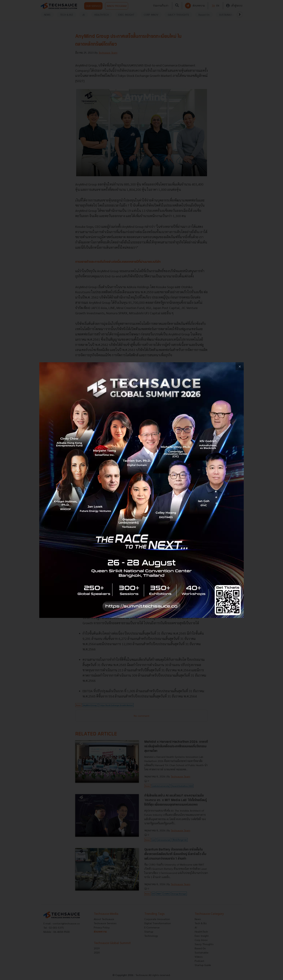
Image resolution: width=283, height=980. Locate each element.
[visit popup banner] (141, 490)
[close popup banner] (240, 366)
